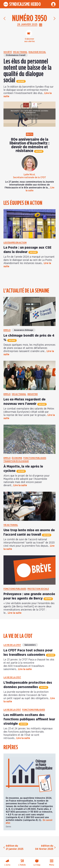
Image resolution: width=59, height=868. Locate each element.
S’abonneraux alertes (30, 40)
